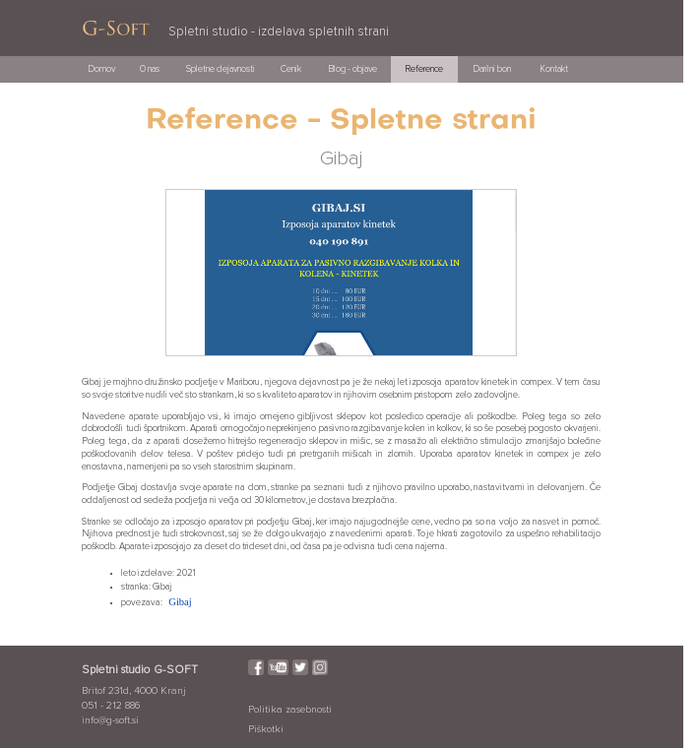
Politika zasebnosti (290, 710)
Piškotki (266, 729)
